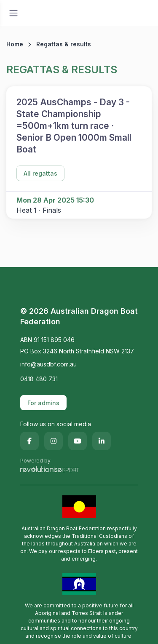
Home (15, 44)
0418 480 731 (39, 379)
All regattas (40, 173)
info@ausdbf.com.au (48, 364)
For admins (43, 403)
